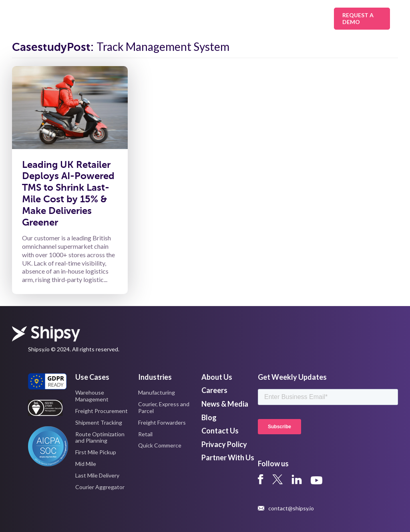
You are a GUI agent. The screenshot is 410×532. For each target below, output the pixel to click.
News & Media (225, 404)
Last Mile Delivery (97, 475)
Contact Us (220, 431)
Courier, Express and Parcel (164, 407)
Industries (173, 18)
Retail (145, 434)
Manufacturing (157, 392)
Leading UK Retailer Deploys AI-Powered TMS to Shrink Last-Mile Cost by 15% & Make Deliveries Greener (68, 193)
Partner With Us (228, 457)
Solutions (124, 18)
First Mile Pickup (96, 452)
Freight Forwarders (162, 422)
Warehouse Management (92, 396)
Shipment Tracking (99, 422)
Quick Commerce (160, 445)
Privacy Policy (224, 444)
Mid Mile (86, 464)
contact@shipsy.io (286, 508)
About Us (311, 18)
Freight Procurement (101, 411)
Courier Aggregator (100, 487)
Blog (209, 417)
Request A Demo (358, 18)
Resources (269, 18)
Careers (214, 390)
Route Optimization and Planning (100, 437)
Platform (221, 18)
